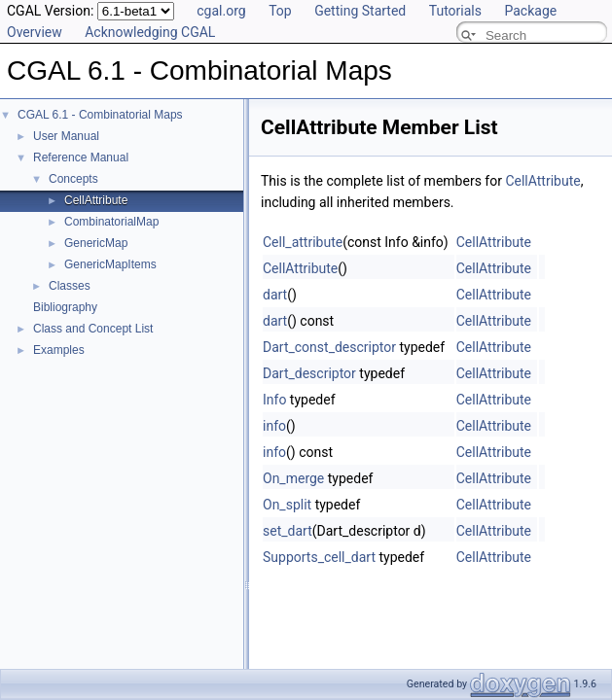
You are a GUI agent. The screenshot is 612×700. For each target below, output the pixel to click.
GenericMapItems (110, 264)
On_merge (293, 478)
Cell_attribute (303, 242)
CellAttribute (96, 200)
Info (274, 400)
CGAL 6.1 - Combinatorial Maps (100, 115)
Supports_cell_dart (319, 557)
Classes (70, 286)
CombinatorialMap (111, 222)
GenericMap (96, 243)
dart (275, 295)
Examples (59, 350)
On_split (287, 505)
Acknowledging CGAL (150, 32)
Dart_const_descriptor (329, 347)
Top (280, 11)
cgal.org (221, 11)
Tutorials (455, 11)
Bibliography (65, 307)
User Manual (66, 136)
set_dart (288, 531)
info (274, 426)
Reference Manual (81, 157)
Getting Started (360, 11)
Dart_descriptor (309, 373)
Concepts (73, 179)
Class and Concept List (93, 329)
